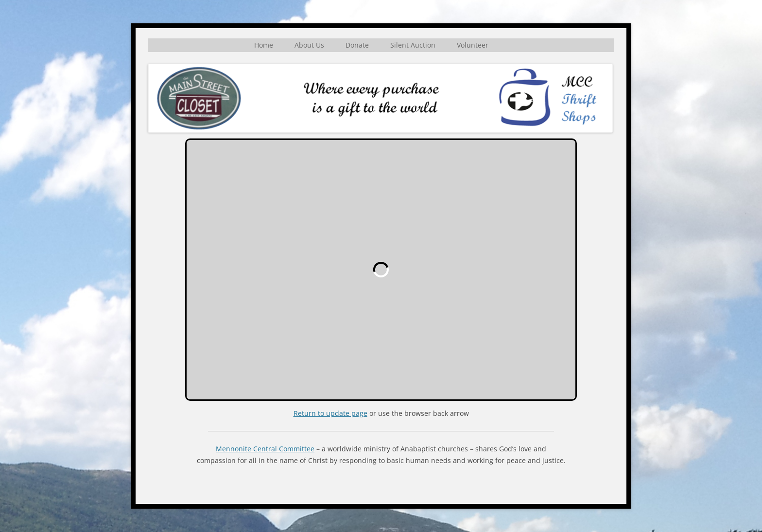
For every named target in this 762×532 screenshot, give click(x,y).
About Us (309, 45)
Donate (357, 45)
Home (264, 45)
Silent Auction (413, 45)
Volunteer (473, 45)
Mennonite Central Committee (265, 449)
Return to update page (330, 413)
